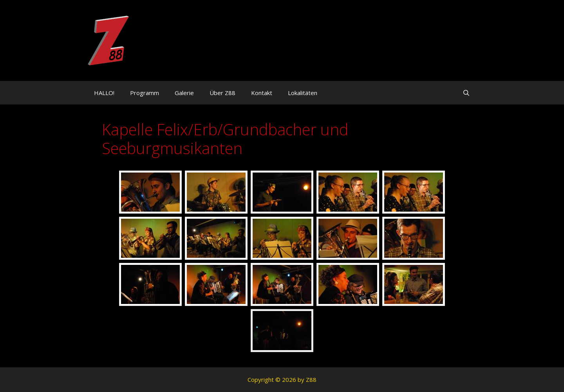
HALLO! (104, 93)
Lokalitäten (303, 93)
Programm (145, 93)
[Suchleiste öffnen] (466, 93)
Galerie (184, 93)
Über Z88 (222, 93)
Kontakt (262, 93)
